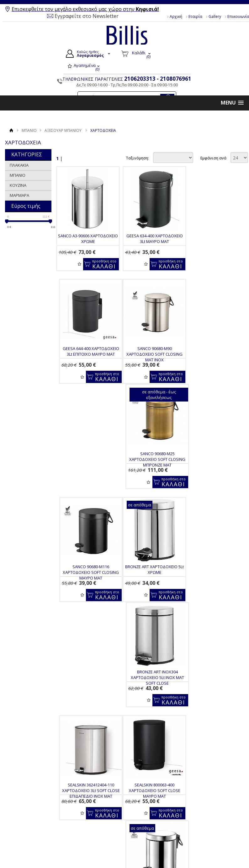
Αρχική (176, 16)
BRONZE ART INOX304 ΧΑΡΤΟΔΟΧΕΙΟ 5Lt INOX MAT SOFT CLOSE (151, 467)
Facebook (212, 799)
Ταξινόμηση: (137, 158)
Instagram (212, 819)
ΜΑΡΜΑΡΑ (19, 195)
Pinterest (212, 829)
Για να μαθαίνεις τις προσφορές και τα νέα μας (148, 763)
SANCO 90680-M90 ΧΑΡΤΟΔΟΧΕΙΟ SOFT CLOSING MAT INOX (87, 354)
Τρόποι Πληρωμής (94, 817)
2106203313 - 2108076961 (158, 79)
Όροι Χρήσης (31, 804)
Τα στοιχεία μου (149, 820)
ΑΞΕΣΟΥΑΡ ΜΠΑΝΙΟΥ (63, 130)
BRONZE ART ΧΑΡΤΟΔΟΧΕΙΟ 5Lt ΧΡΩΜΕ (87, 464)
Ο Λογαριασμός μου (155, 798)
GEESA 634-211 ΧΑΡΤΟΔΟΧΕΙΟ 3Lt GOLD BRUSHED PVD (215, 577)
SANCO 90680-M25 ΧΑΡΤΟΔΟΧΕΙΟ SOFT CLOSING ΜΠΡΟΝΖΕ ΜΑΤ (151, 354)
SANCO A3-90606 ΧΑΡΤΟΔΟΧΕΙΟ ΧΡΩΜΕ (87, 239)
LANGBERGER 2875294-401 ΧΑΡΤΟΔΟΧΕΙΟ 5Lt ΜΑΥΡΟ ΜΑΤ (87, 690)
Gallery (215, 16)
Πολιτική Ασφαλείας (95, 844)
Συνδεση (142, 806)
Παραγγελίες (146, 828)
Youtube (211, 809)
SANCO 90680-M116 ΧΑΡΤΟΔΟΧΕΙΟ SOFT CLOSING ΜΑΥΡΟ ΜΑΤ (215, 354)
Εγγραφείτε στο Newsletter (87, 16)
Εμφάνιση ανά (213, 158)
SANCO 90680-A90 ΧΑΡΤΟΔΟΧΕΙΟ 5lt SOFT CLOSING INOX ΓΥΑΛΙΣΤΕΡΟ (151, 580)
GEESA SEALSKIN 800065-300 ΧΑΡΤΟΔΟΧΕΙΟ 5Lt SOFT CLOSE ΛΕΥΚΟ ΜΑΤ (151, 693)
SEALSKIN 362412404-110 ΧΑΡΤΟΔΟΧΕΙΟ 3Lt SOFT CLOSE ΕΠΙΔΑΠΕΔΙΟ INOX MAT (215, 467)
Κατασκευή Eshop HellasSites (215, 853)
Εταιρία (195, 16)
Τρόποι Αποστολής (94, 825)
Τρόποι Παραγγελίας (96, 810)
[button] (232, 103)
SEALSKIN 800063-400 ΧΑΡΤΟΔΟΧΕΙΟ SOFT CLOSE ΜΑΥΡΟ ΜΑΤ (87, 580)
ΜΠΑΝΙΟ (29, 130)
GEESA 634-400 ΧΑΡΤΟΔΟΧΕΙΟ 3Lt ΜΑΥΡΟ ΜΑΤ (151, 239)
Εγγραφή (142, 813)
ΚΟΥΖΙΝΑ (18, 185)
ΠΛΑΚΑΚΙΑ (19, 165)
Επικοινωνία (31, 818)
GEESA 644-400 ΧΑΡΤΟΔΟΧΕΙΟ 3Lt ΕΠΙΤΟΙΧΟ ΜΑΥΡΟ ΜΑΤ (215, 239)
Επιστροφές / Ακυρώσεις (89, 835)
